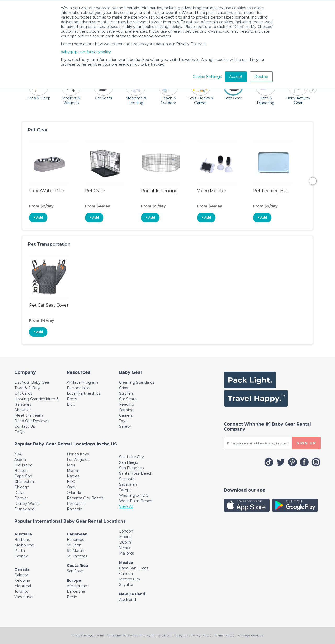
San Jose (75, 571)
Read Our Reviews (31, 421)
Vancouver (24, 597)
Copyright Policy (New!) (193, 635)
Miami (72, 471)
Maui (71, 465)
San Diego (129, 462)
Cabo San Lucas (134, 568)
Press (72, 399)
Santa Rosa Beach (136, 473)
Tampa (125, 490)
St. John (74, 545)
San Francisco (132, 468)
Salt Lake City (132, 457)
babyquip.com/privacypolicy (86, 52)
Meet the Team (29, 415)
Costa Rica (77, 566)
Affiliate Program (82, 382)
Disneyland (24, 509)
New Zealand (132, 594)
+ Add (38, 218)
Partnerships (78, 388)
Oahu (72, 487)
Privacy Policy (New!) (156, 635)
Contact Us (25, 426)
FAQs (19, 432)
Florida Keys (78, 454)
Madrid (125, 537)
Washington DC (134, 495)
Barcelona (76, 591)
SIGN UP (306, 443)
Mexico (126, 563)
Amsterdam (78, 586)
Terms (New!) (225, 635)
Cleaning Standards (137, 382)
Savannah (128, 484)
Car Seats (128, 399)
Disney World (27, 504)
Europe (74, 580)
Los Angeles (78, 460)
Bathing (126, 410)
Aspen (20, 460)
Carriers (126, 415)
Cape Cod (23, 476)
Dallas (20, 493)
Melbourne (24, 545)
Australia (23, 534)
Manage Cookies (250, 635)
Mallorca (127, 553)
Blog (71, 404)
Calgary (21, 575)
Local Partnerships (84, 393)
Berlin (72, 597)
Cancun (126, 574)
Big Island (23, 465)
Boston (21, 471)
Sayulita (126, 585)
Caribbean (77, 534)
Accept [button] (236, 77)
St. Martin (76, 551)
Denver (21, 498)
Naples (73, 476)
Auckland (127, 600)
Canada (22, 569)
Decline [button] (261, 77)
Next (313, 181)
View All (126, 506)
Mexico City (130, 579)
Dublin (125, 542)
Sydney (21, 556)
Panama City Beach (85, 498)
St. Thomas (77, 556)
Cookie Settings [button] (207, 77)
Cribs (124, 388)
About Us (23, 410)
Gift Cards (23, 393)
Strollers (126, 393)
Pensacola (76, 504)
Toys (123, 421)
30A (18, 454)
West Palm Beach (136, 501)
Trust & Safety (27, 388)
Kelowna (22, 580)
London (126, 531)
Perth (20, 551)
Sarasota (127, 479)
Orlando (74, 493)
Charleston (24, 482)
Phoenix (74, 509)
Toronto (21, 591)
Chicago (22, 487)
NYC (71, 482)
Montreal (23, 586)
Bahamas (75, 540)
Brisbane (22, 540)
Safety (125, 426)
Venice (125, 548)
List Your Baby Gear (32, 382)
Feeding (127, 404)
